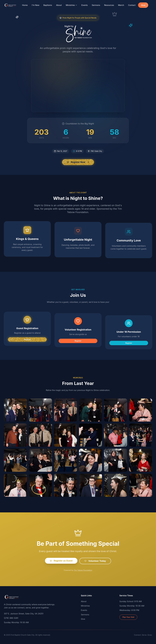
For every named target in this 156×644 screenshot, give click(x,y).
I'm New (35, 5)
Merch (121, 5)
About (59, 5)
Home (25, 5)
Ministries (72, 5)
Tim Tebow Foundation (83, 573)
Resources (109, 5)
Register (27, 344)
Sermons (96, 5)
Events (85, 5)
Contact (132, 5)
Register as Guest (61, 564)
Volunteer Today (95, 564)
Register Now (78, 162)
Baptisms (48, 5)
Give (143, 5)
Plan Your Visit (128, 617)
